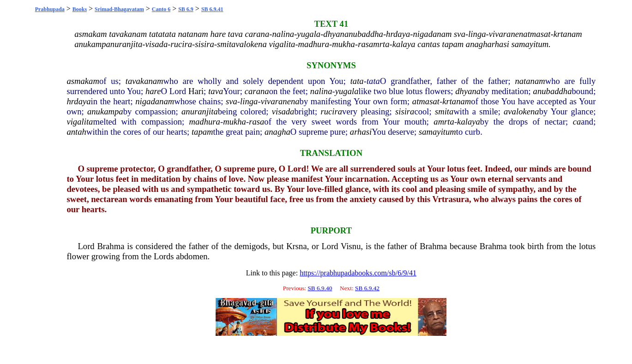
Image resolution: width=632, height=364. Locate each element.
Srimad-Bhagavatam (119, 9)
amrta (444, 122)
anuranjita (200, 111)
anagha (277, 132)
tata (357, 81)
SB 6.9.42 (367, 288)
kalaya (469, 122)
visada (283, 111)
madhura (205, 122)
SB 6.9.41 (212, 9)
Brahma (111, 246)
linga (249, 101)
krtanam (457, 101)
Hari (196, 91)
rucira (331, 111)
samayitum (437, 132)
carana (257, 91)
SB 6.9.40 (320, 288)
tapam (202, 132)
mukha (235, 122)
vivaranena (280, 101)
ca (577, 122)
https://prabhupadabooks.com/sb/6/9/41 (358, 273)
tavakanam (144, 81)
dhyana (468, 91)
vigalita (80, 122)
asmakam (83, 81)
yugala (347, 91)
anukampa (105, 111)
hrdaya (78, 101)
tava (216, 91)
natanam (530, 81)
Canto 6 (161, 9)
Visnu (351, 246)
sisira (405, 111)
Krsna (297, 246)
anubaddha (553, 91)
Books (80, 9)
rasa (256, 122)
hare (153, 91)
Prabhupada (50, 9)
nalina (321, 91)
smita (444, 111)
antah (76, 132)
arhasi (361, 132)
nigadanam (155, 101)
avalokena (521, 111)
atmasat (426, 101)
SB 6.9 (186, 9)
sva (232, 101)
